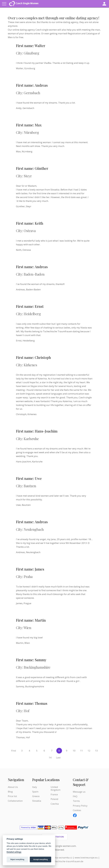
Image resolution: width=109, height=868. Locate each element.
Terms (76, 801)
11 (82, 751)
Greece (36, 796)
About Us (13, 787)
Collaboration (15, 801)
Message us (79, 792)
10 (74, 751)
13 (96, 751)
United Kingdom (56, 788)
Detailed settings (14, 852)
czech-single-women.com (62, 846)
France (54, 794)
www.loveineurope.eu (86, 858)
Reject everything (17, 859)
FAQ (75, 796)
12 (89, 751)
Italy (35, 787)
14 (50, 758)
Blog (10, 792)
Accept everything (40, 859)
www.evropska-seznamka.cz (57, 858)
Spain (35, 792)
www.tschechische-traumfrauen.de (65, 861)
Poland (54, 799)
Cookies (77, 810)
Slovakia (37, 801)
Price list (12, 796)
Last (58, 758)
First (14, 751)
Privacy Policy (80, 806)
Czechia (55, 804)
